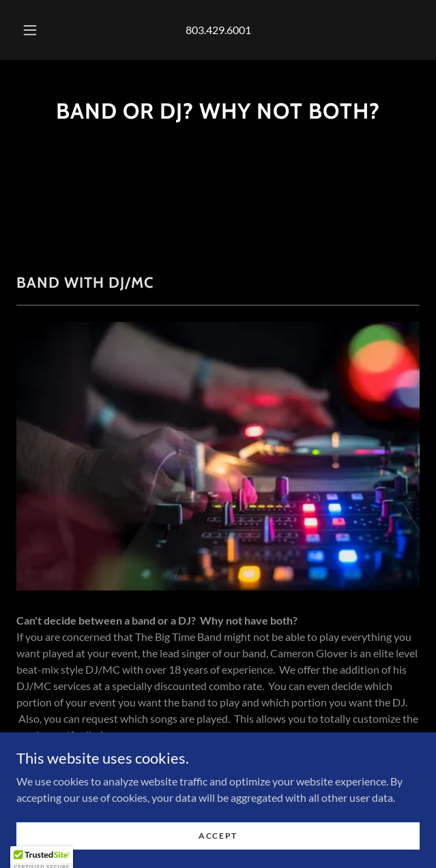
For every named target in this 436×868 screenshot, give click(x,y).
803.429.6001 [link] (218, 30)
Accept (218, 845)
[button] (35, 30)
